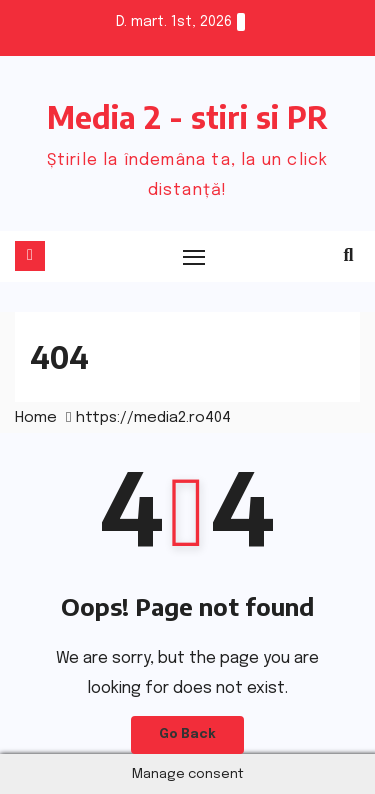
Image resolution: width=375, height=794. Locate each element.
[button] (349, 256)
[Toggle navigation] (195, 257)
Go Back (187, 734)
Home (36, 418)
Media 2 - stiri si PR (187, 117)
